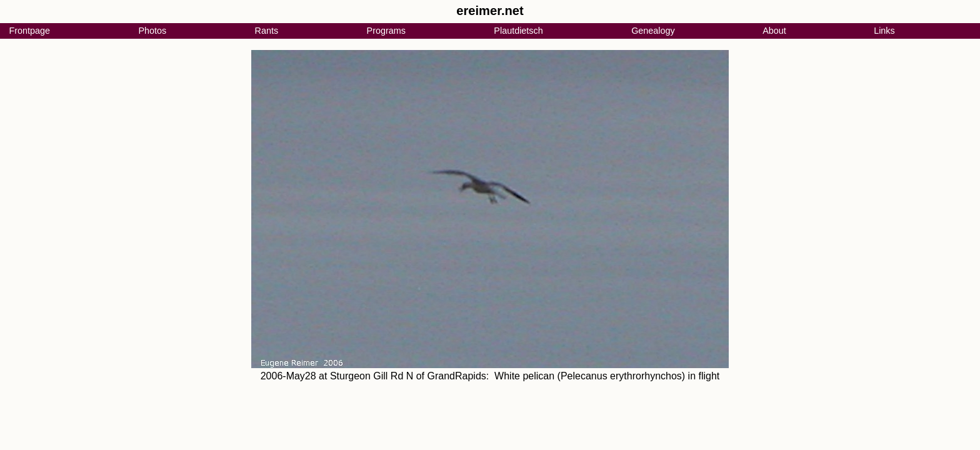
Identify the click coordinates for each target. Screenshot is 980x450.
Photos (152, 31)
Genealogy (653, 31)
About (774, 31)
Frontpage (29, 31)
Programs (386, 31)
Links (884, 31)
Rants (267, 31)
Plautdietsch (518, 31)
